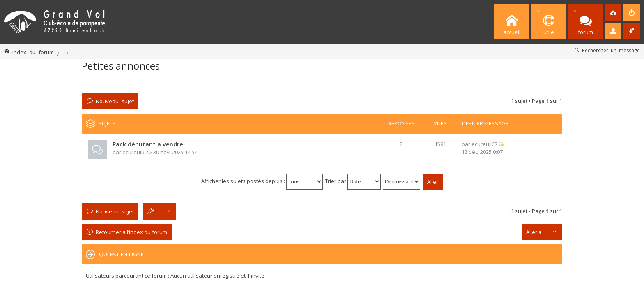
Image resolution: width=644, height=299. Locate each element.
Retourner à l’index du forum (131, 232)
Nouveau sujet (115, 101)
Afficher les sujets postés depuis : (262, 181)
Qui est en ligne (121, 254)
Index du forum (33, 52)
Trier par (353, 181)
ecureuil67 (135, 152)
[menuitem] (613, 12)
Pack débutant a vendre (148, 144)
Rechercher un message (611, 50)
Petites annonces (121, 66)
